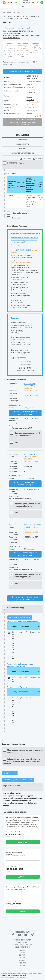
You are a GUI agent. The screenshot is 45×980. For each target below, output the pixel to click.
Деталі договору (18, 358)
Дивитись (23, 842)
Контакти (23, 955)
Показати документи (20, 290)
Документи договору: (19, 350)
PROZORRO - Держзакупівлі (23, 940)
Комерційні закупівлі (22, 947)
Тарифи (23, 965)
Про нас (22, 957)
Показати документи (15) (21, 428)
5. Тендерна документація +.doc (13, 645)
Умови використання (20, 975)
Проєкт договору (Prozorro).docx (13, 711)
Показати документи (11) (20, 569)
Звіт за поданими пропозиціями (18, 780)
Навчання (23, 950)
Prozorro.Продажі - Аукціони (22, 945)
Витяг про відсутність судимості (23, 119)
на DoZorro (17, 33)
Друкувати (10, 773)
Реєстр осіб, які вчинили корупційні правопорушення (23, 124)
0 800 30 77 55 (26, 1)
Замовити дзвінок (27, 4)
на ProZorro (8, 33)
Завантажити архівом (20, 617)
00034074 (30, 100)
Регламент (23, 961)
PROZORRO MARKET (23, 942)
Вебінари (22, 963)
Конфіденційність (7, 975)
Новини (23, 953)
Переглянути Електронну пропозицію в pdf (25, 413)
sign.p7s (13, 679)
